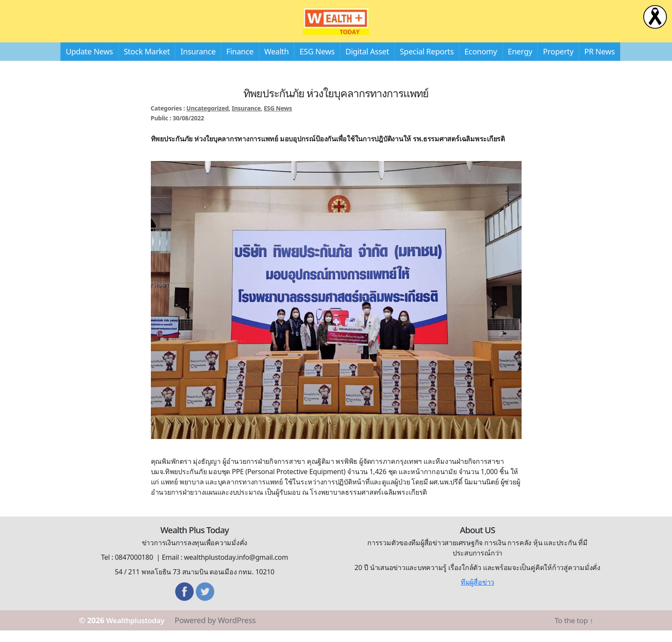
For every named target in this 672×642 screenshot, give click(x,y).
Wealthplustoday (138, 632)
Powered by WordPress (221, 632)
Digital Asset (367, 63)
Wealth (277, 63)
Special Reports (427, 63)
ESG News (317, 63)
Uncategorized (208, 120)
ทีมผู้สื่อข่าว (477, 594)
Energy (520, 63)
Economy (481, 63)
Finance (240, 63)
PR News (599, 63)
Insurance (198, 63)
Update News (89, 63)
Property (558, 63)
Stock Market (147, 63)
